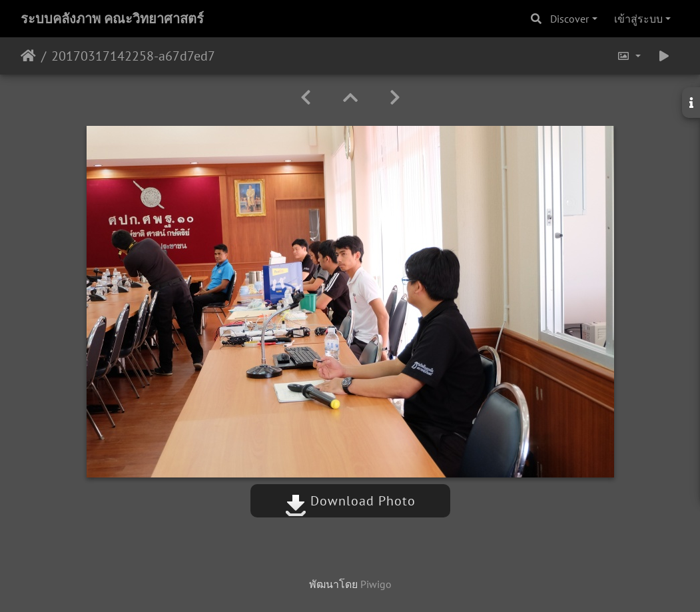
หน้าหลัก (28, 56)
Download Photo (350, 501)
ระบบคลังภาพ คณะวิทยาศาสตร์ (112, 19)
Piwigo (376, 584)
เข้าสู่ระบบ (638, 19)
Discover (569, 19)
